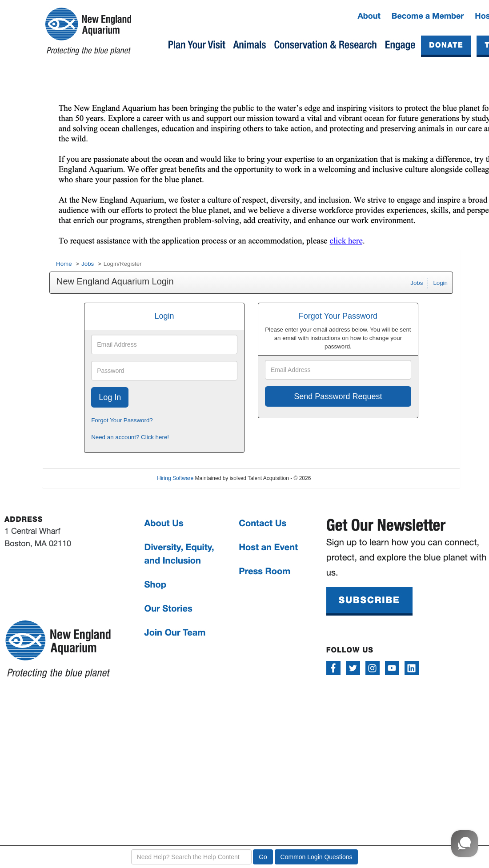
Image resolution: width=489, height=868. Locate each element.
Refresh (336, 478)
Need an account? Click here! (130, 437)
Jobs (88, 264)
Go (263, 857)
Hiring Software (175, 478)
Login (440, 283)
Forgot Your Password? (122, 420)
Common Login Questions (317, 857)
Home (64, 264)
